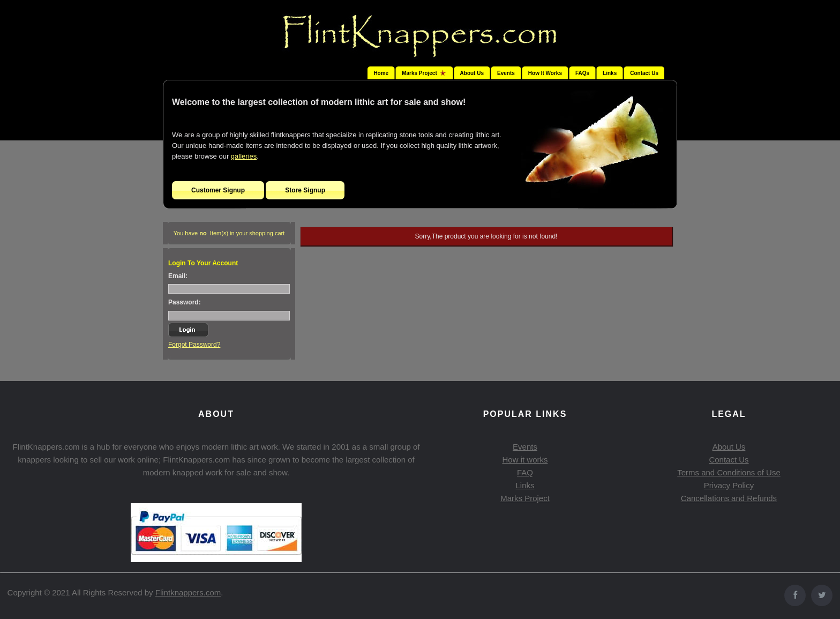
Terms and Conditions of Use (729, 472)
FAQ (525, 472)
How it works (525, 460)
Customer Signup (218, 190)
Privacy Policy (729, 485)
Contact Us (644, 73)
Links (610, 73)
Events (506, 73)
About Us (472, 73)
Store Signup (305, 190)
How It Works (545, 73)
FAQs (582, 73)
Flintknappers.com (188, 592)
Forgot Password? (194, 345)
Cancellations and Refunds (729, 498)
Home (381, 73)
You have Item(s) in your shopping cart (229, 233)
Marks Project (525, 498)
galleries (244, 156)
